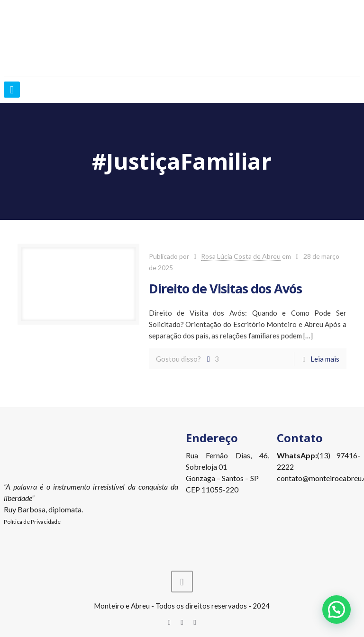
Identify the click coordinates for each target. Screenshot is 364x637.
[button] (337, 610)
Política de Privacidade (32, 522)
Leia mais (325, 359)
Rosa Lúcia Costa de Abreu (241, 256)
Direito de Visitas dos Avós (225, 288)
